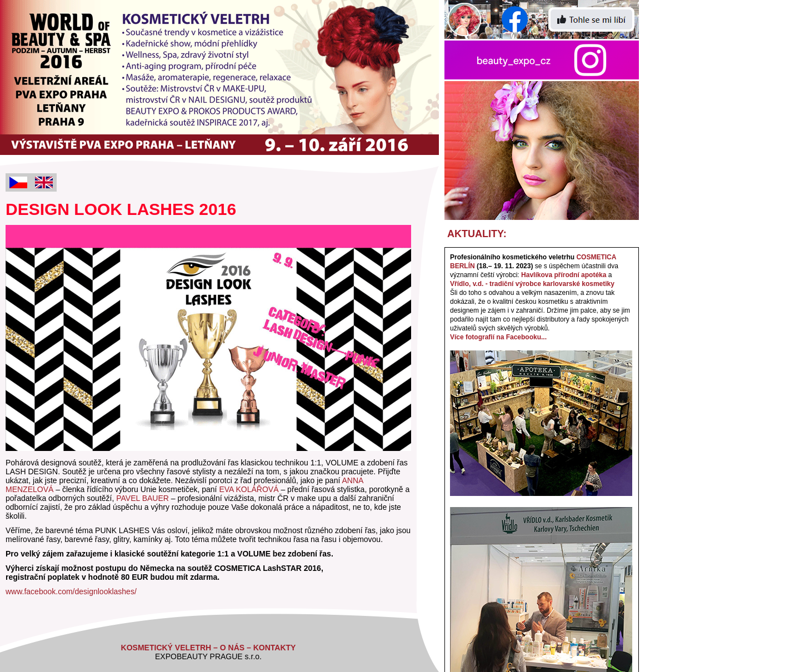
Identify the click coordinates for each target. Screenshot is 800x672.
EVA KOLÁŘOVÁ (249, 489)
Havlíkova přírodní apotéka (564, 275)
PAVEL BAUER (142, 498)
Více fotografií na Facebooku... (498, 337)
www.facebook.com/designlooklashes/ (71, 591)
